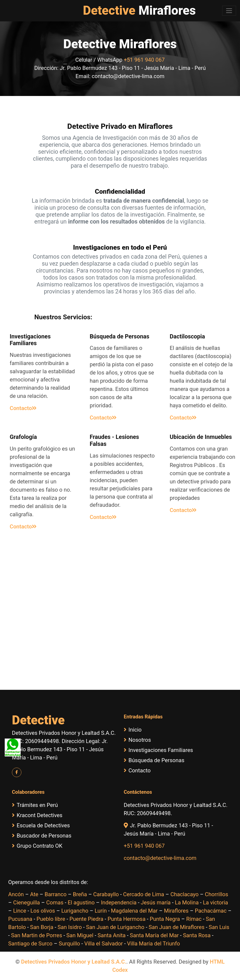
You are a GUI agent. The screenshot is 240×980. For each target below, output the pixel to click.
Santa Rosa (197, 935)
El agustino (81, 903)
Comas (55, 903)
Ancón (16, 894)
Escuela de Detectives (41, 825)
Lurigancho (75, 911)
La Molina (187, 903)
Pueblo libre (51, 919)
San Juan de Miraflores (177, 927)
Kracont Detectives (37, 815)
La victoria (216, 903)
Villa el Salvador (103, 944)
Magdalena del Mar (134, 911)
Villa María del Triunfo (153, 944)
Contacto (23, 408)
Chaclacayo (184, 894)
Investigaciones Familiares (158, 750)
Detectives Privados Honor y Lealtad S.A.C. (74, 962)
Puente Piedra (86, 919)
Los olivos (43, 911)
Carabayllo (106, 894)
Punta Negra (165, 919)
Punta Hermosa (127, 919)
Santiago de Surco (30, 944)
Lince (20, 911)
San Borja (42, 927)
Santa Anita (112, 935)
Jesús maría (156, 903)
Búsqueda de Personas (154, 760)
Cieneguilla (27, 903)
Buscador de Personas (42, 836)
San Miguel (80, 935)
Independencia (119, 903)
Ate (34, 894)
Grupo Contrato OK (37, 846)
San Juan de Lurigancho (115, 927)
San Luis (219, 927)
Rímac (194, 919)
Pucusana (20, 919)
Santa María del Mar (154, 935)
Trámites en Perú (35, 805)
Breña (80, 894)
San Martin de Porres (37, 935)
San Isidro (70, 927)
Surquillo (69, 944)
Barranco (55, 894)
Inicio (133, 730)
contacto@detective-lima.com (160, 858)
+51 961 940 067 (144, 60)
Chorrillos (217, 894)
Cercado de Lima (143, 894)
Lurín (101, 911)
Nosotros (137, 740)
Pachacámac (211, 911)
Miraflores (176, 911)
